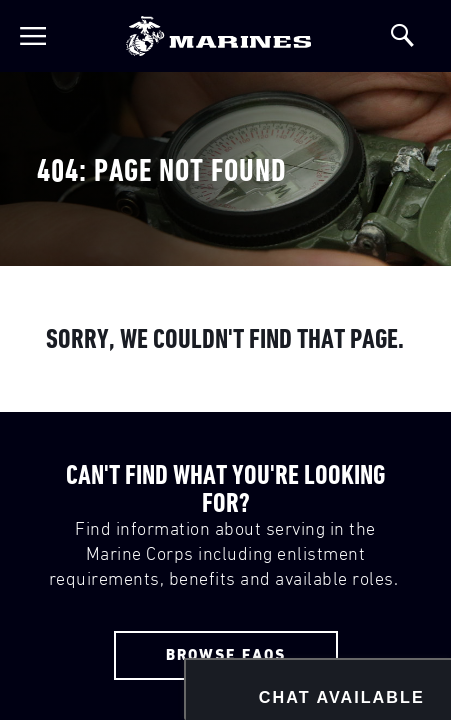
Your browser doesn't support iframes (225, 360)
